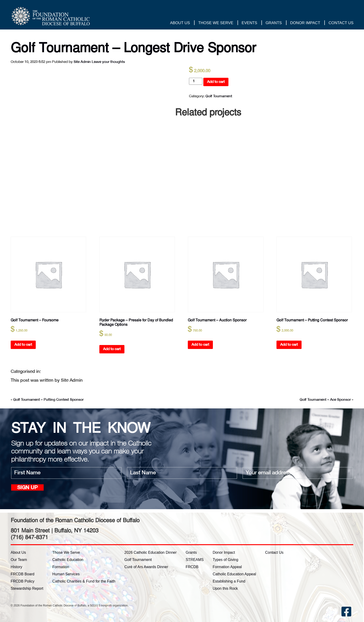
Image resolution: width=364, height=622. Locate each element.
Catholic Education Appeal (234, 574)
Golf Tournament (219, 96)
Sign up (27, 488)
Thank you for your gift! (334, 10)
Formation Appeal (227, 567)
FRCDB (192, 567)
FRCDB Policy (23, 581)
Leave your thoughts (108, 62)
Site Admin (82, 62)
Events (249, 23)
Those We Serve (216, 23)
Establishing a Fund (229, 581)
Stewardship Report (27, 588)
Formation (61, 567)
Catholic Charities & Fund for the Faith (84, 581)
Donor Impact (305, 23)
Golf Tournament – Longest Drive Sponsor (138, 47)
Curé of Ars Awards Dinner (146, 567)
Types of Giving (225, 560)
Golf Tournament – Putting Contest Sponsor (48, 400)
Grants (273, 23)
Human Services (66, 574)
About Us (180, 23)
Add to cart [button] (23, 345)
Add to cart (216, 82)
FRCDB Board (23, 574)
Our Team (19, 560)
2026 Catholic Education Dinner (151, 552)
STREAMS (195, 560)
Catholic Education (68, 560)
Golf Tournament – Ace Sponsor (325, 400)
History (16, 567)
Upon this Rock (225, 588)
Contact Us (341, 23)
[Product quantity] (196, 81)
